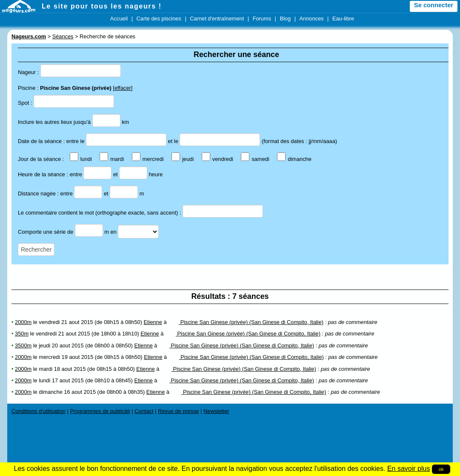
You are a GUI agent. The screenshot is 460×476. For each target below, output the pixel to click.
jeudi (183, 159)
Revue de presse (179, 411)
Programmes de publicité (100, 411)
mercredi (148, 159)
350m (22, 334)
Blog (285, 19)
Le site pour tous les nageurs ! (102, 6)
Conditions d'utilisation (39, 411)
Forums (262, 19)
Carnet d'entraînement (217, 19)
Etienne (153, 322)
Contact (144, 411)
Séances (63, 36)
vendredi (217, 159)
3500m (23, 346)
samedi (255, 159)
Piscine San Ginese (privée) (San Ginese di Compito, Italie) (246, 322)
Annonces (312, 19)
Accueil (119, 19)
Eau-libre (343, 19)
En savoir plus (409, 469)
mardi (112, 159)
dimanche (294, 159)
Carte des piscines (159, 19)
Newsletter (216, 411)
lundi (81, 159)
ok (441, 469)
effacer (123, 88)
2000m (23, 322)
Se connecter (434, 5)
